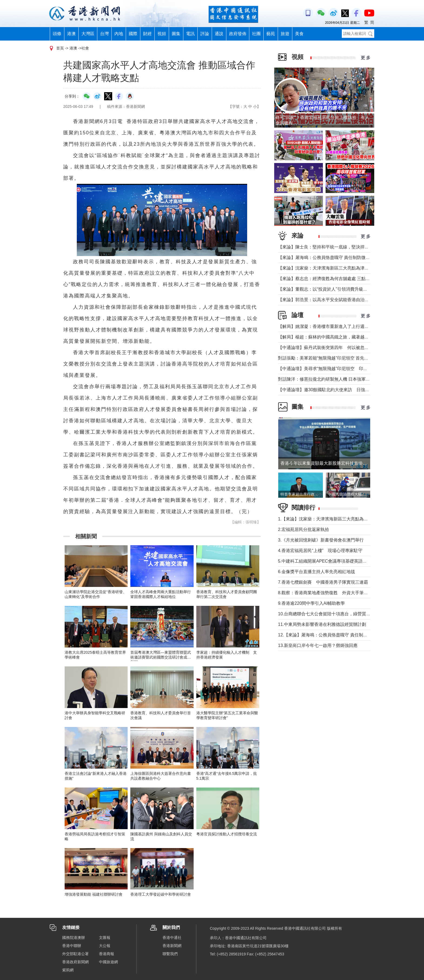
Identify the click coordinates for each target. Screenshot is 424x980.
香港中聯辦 (72, 946)
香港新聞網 (172, 946)
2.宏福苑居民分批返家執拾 (304, 529)
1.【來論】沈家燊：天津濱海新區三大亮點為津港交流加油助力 (338, 519)
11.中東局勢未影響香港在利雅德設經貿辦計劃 (322, 624)
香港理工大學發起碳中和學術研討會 (161, 894)
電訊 (190, 34)
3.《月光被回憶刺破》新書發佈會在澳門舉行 (321, 540)
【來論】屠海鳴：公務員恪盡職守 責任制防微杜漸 (326, 258)
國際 (133, 34)
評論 (205, 34)
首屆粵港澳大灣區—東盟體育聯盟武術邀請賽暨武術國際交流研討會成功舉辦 (161, 657)
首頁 (60, 48)
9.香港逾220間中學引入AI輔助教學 (311, 603)
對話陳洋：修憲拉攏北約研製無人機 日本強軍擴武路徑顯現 (335, 379)
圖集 (176, 34)
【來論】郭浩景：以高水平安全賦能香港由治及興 (326, 300)
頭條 (57, 34)
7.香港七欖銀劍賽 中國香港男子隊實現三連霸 (323, 582)
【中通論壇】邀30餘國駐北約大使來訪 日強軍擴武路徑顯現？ (339, 390)
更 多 (366, 58)
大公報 (105, 946)
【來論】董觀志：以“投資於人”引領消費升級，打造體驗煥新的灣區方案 (347, 289)
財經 (147, 34)
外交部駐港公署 (75, 954)
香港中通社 (172, 938)
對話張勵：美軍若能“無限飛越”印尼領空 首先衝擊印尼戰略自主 (338, 358)
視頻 (162, 34)
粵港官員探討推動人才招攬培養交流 (227, 834)
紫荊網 (68, 970)
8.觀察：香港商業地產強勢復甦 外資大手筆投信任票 (329, 593)
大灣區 (88, 34)
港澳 (71, 34)
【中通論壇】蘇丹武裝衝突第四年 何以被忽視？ (326, 348)
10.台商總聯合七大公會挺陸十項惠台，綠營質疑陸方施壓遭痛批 (339, 614)
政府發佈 (238, 34)
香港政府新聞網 (75, 962)
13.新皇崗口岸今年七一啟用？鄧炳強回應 (318, 645)
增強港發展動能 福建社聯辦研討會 (94, 894)
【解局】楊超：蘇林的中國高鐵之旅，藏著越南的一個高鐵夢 (336, 337)
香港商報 (107, 954)
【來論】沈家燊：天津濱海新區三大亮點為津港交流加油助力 (336, 268)
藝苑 (271, 34)
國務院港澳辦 (74, 938)
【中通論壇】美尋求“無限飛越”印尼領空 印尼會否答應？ (334, 369)
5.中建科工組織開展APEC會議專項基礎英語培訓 (325, 561)
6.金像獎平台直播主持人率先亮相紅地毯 (317, 572)
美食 (299, 34)
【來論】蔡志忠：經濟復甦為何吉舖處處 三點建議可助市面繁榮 (339, 279)
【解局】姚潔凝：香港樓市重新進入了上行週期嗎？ (328, 326)
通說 (219, 34)
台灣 (104, 34)
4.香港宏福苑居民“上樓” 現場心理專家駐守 (320, 551)
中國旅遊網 (108, 962)
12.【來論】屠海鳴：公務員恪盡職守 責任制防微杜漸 (329, 635)
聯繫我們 (170, 954)
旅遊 (285, 34)
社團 (256, 34)
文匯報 (105, 938)
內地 (119, 34)
